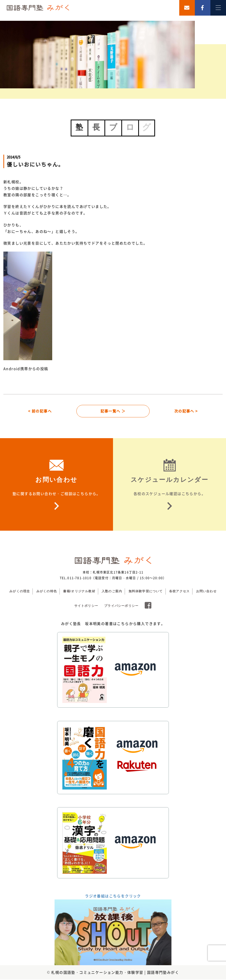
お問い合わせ (206, 592)
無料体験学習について (146, 592)
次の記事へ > (186, 411)
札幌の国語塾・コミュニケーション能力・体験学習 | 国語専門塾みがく (115, 973)
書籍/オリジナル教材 (79, 592)
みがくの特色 (47, 592)
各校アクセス (179, 592)
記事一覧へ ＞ (113, 411)
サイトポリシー (86, 606)
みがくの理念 (20, 592)
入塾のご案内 (112, 592)
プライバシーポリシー (121, 606)
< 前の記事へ (40, 411)
